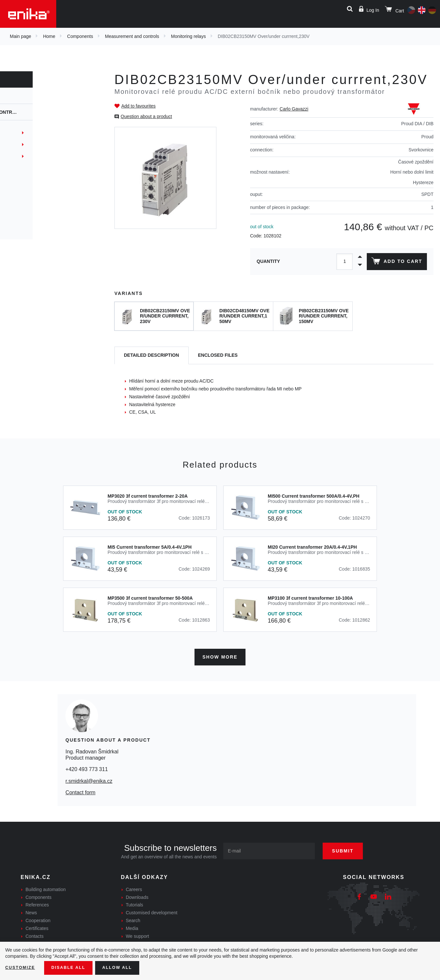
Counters (24, 192)
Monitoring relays (188, 36)
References (37, 903)
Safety (21, 227)
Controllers (28, 203)
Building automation (46, 887)
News (31, 911)
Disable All (73, 967)
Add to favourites (138, 106)
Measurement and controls (132, 36)
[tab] (152, 356)
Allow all (125, 967)
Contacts (34, 934)
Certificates (37, 926)
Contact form (80, 790)
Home (49, 36)
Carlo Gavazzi (294, 109)
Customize (22, 967)
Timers (20, 180)
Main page (20, 36)
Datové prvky (28, 156)
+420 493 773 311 (86, 767)
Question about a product (146, 116)
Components (80, 36)
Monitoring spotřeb (36, 133)
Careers (134, 887)
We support (137, 934)
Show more (220, 655)
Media (132, 926)
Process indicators (35, 215)
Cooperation (38, 918)
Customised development (152, 911)
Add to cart (395, 262)
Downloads (137, 895)
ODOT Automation (32, 145)
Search (133, 918)
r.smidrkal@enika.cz (89, 779)
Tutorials (135, 903)
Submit (350, 849)
